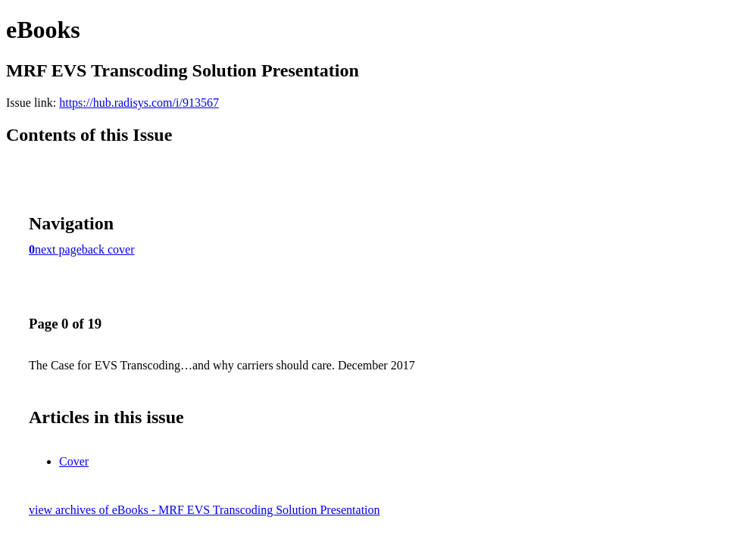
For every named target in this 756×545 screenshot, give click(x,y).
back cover (108, 249)
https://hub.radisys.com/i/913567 (139, 103)
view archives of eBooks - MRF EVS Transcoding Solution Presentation (205, 510)
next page (58, 249)
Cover (74, 461)
